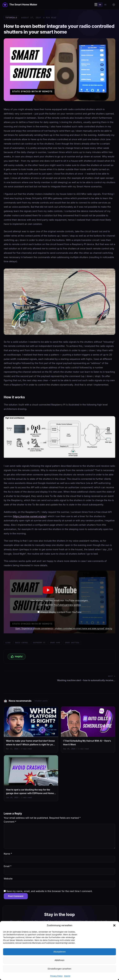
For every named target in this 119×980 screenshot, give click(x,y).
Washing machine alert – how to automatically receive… (86, 680)
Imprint (67, 976)
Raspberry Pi (39, 643)
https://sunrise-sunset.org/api (30, 516)
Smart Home (55, 643)
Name (8, 854)
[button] (114, 925)
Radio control (22, 643)
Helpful (17, 657)
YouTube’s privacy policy (67, 605)
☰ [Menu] (96, 5)
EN (100, 5)
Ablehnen (59, 960)
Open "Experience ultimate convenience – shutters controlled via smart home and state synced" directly (64, 628)
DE (105, 5)
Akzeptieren (59, 952)
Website (8, 879)
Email (8, 866)
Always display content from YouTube (61, 612)
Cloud (8, 643)
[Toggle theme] (114, 5)
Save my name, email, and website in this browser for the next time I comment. (49, 891)
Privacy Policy (56, 976)
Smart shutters (72, 643)
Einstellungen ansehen (59, 969)
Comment (10, 822)
